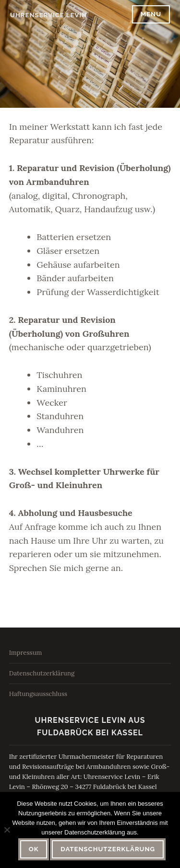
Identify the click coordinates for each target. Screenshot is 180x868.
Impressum (26, 653)
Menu (151, 14)
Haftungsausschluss (38, 694)
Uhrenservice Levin (48, 15)
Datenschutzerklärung (42, 673)
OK (34, 849)
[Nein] (7, 830)
